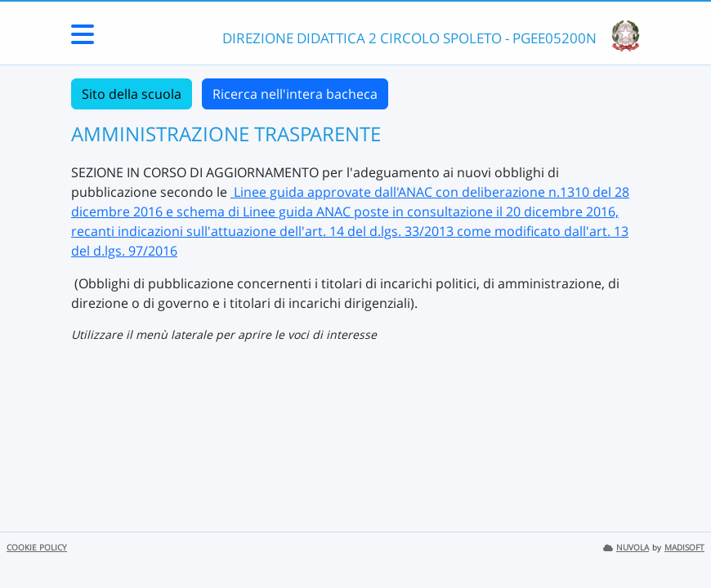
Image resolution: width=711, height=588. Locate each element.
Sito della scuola (132, 94)
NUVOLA (626, 548)
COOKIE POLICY (37, 548)
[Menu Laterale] (83, 39)
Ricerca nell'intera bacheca (295, 94)
